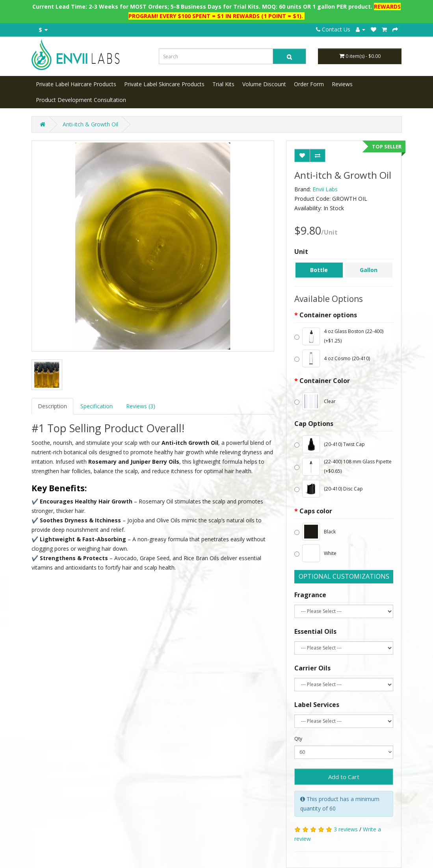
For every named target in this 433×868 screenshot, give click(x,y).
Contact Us (333, 29)
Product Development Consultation (81, 100)
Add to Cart (344, 777)
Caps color (316, 511)
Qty (298, 739)
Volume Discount (264, 84)
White (315, 553)
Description (52, 406)
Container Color (325, 381)
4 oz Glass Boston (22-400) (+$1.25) (339, 336)
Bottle (319, 270)
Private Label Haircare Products (76, 84)
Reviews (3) (141, 406)
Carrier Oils (312, 668)
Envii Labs (325, 189)
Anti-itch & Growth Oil (90, 124)
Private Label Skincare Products (164, 84)
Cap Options (314, 424)
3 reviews (346, 829)
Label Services (317, 705)
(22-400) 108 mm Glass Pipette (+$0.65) (343, 467)
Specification (97, 406)
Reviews (342, 84)
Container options (328, 315)
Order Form (309, 84)
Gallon (369, 270)
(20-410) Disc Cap (329, 489)
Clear (315, 401)
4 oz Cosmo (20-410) (332, 358)
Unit (301, 252)
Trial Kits (223, 84)
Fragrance (310, 595)
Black (315, 532)
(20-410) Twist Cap (330, 444)
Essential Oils (315, 631)
